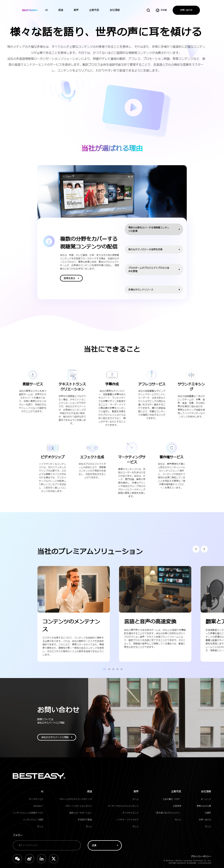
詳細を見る (70, 278)
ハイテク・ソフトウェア (127, 820)
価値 (90, 792)
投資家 (208, 813)
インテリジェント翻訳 (33, 820)
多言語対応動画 (85, 820)
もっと (40, 827)
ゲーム (136, 799)
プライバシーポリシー (201, 857)
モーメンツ (206, 799)
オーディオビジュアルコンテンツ (123, 806)
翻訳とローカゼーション (81, 813)
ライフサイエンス (130, 813)
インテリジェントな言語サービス (28, 813)
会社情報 (206, 792)
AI (42, 792)
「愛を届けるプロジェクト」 (168, 813)
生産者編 (177, 806)
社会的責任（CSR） (172, 799)
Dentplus (38, 806)
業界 (136, 792)
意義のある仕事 (204, 806)
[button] (196, 549)
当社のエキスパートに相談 (55, 737)
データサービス (36, 799)
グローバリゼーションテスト (79, 806)
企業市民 (176, 792)
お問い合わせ (186, 10)
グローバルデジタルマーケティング (76, 799)
